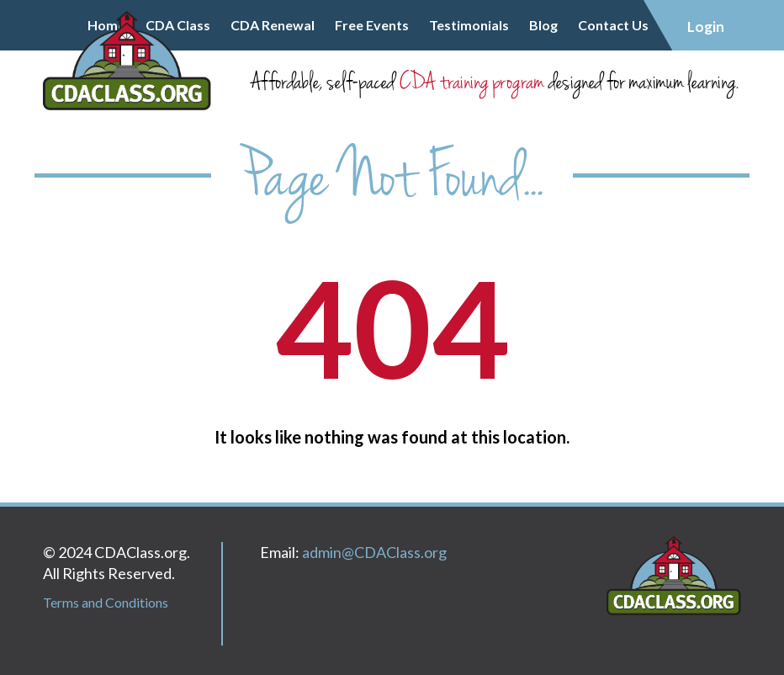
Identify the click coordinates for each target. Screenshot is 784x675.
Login (706, 27)
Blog (543, 25)
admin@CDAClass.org (374, 552)
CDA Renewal (273, 25)
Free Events (372, 25)
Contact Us (613, 25)
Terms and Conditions (106, 602)
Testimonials (469, 25)
